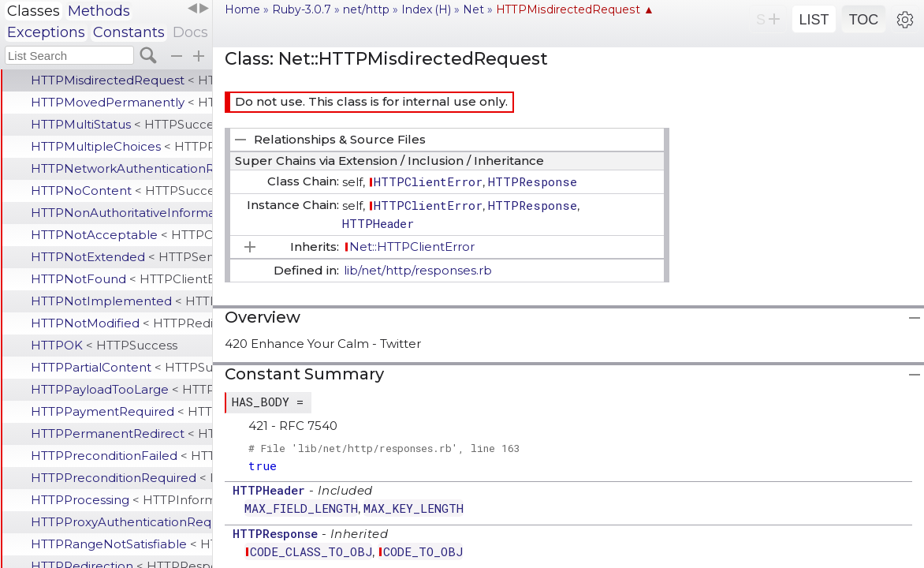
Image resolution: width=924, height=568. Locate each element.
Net (473, 9)
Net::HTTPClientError (412, 247)
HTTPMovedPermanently (121, 102)
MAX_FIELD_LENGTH (301, 508)
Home (242, 9)
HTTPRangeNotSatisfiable (121, 544)
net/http (366, 9)
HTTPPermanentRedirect (121, 433)
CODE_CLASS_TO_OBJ (311, 551)
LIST (814, 20)
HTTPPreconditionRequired (121, 478)
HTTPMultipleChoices (121, 146)
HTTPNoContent (121, 191)
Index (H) (426, 9)
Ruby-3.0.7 (302, 9)
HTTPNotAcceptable (121, 235)
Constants (129, 32)
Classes (34, 11)
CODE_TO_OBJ (423, 551)
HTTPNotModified (121, 323)
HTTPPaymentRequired (121, 411)
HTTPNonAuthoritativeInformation (121, 213)
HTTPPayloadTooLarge (121, 389)
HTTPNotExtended (121, 257)
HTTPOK (104, 345)
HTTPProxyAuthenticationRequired (121, 522)
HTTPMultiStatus (121, 124)
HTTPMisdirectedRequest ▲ (575, 9)
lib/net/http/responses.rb (418, 270)
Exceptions (46, 32)
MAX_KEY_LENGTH (414, 508)
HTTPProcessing (121, 500)
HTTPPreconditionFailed (121, 456)
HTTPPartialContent (121, 367)
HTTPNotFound (121, 279)
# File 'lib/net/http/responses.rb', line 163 (384, 448)
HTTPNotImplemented (121, 301)
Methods (99, 11)
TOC (864, 20)
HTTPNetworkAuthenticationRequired (121, 168)
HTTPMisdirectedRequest (121, 80)
